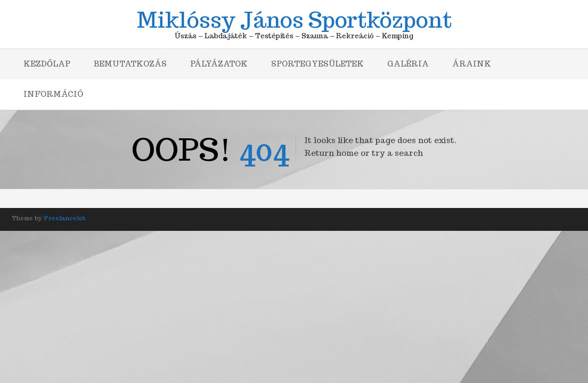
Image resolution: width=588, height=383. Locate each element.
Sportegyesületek (317, 64)
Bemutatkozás (130, 64)
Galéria (408, 64)
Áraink (472, 64)
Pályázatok (219, 64)
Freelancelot (65, 218)
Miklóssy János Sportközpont (294, 18)
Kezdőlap (47, 64)
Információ (53, 94)
